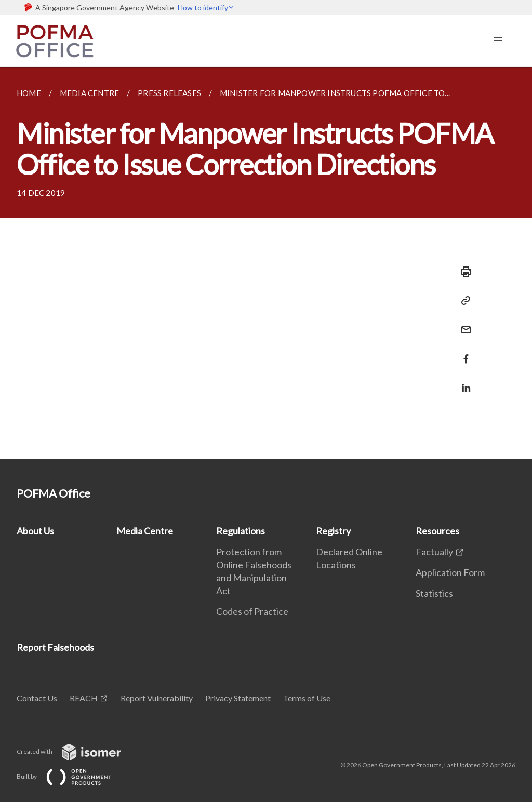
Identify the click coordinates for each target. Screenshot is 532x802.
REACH (84, 698)
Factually (434, 552)
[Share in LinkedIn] (463, 382)
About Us (35, 531)
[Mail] (463, 323)
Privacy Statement (238, 698)
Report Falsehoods (55, 647)
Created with (77, 751)
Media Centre (145, 531)
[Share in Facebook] (463, 352)
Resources (437, 531)
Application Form (450, 572)
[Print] (463, 272)
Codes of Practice (252, 611)
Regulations (241, 531)
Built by (72, 776)
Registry (333, 531)
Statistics (434, 593)
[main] (266, 263)
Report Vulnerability (157, 698)
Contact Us (37, 698)
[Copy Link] (463, 301)
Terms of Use (307, 698)
